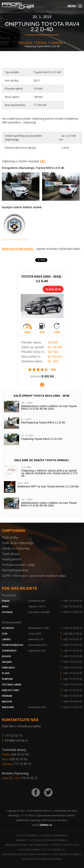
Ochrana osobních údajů (18, 565)
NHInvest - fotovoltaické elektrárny (41, 840)
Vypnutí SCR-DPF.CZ (64, 845)
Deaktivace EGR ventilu (18, 249)
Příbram (7, 696)
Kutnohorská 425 (37, 601)
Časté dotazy (11, 554)
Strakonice (9, 651)
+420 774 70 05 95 (72, 656)
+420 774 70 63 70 (71, 601)
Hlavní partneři (12, 559)
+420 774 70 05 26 (71, 612)
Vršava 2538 (35, 634)
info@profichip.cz (16, 740)
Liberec (6, 639)
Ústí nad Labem (11, 685)
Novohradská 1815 (38, 645)
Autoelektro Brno (67, 854)
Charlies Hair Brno (53, 835)
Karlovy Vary (11, 690)
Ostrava (7, 612)
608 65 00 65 (19, 759)
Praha (6, 601)
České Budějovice (13, 645)
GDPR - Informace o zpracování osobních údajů (34, 576)
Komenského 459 (37, 707)
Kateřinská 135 (36, 639)
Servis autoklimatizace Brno (42, 859)
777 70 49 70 (22, 764)
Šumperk (7, 679)
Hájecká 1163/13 (37, 606)
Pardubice (8, 668)
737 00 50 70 (14, 736)
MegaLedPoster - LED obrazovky (27, 845)
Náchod (7, 702)
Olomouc (8, 628)
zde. (43, 161)
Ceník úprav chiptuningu (18, 543)
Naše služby (10, 537)
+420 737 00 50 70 (71, 606)
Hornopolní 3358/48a (39, 612)
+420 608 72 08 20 (72, 634)
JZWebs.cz (46, 825)
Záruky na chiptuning (16, 548)
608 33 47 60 (20, 754)
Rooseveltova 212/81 (39, 628)
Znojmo (7, 662)
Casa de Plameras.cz (31, 850)
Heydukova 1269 (37, 651)
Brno (5, 606)
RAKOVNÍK (8, 707)
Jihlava (6, 656)
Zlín (5, 634)
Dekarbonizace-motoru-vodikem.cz (27, 854)
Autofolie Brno (27, 835)
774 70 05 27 (29, 778)
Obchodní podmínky (15, 570)
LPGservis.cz (56, 850)
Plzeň (6, 673)
